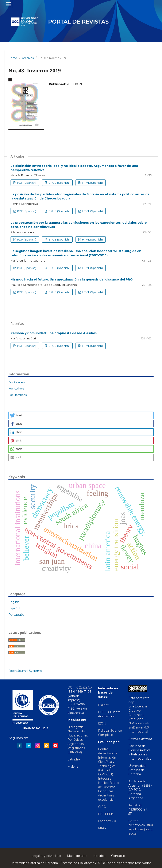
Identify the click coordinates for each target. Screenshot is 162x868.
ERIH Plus (106, 814)
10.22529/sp (83, 687)
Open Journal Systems (25, 671)
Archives (28, 58)
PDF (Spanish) (26, 183)
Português (16, 615)
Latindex (74, 759)
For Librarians (18, 395)
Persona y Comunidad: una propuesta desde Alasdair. (54, 333)
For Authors (16, 388)
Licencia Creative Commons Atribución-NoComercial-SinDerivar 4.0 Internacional (139, 719)
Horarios (99, 856)
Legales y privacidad (46, 856)
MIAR (102, 828)
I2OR (102, 723)
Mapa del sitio (77, 856)
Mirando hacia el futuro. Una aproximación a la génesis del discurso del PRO (72, 279)
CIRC (102, 807)
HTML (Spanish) (92, 183)
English (14, 602)
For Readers (17, 382)
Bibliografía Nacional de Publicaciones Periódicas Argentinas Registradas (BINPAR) (78, 740)
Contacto (118, 856)
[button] (81, 415)
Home (13, 58)
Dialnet (103, 705)
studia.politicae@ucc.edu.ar (141, 829)
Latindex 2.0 (107, 821)
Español (14, 608)
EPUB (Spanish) (59, 183)
